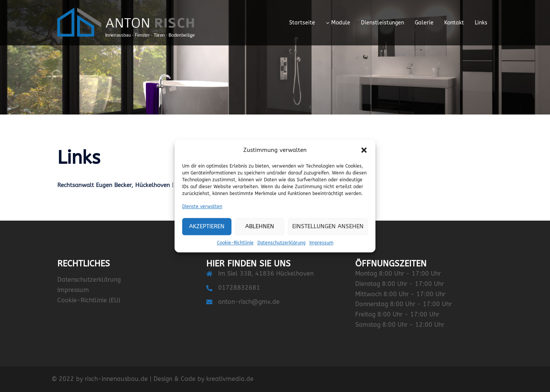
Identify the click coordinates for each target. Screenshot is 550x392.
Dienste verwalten (202, 206)
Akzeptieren (207, 227)
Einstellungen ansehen (328, 227)
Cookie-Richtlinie (235, 243)
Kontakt (454, 23)
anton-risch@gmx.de (249, 302)
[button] (364, 150)
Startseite (302, 23)
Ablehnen (260, 227)
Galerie (424, 23)
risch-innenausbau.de (116, 379)
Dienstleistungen (383, 23)
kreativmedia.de (230, 379)
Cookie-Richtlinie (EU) (89, 300)
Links (481, 23)
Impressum (321, 243)
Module (341, 23)
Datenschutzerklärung (281, 243)
